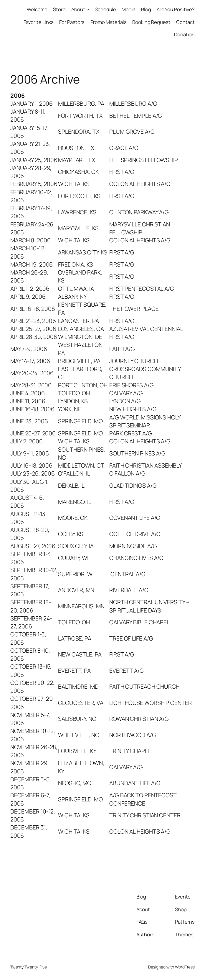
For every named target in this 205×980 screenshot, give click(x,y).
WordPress (185, 967)
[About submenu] (88, 9)
